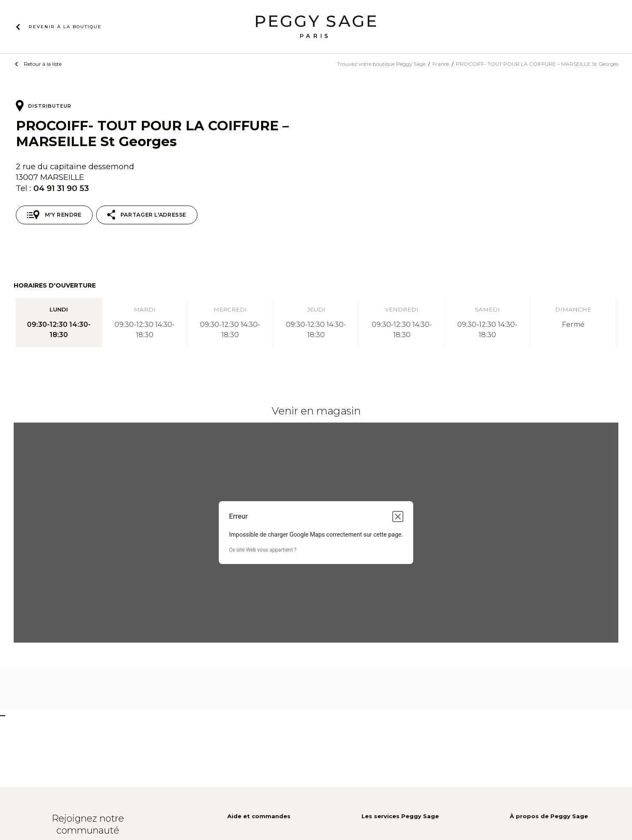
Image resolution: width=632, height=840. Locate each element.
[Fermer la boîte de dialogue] (398, 517)
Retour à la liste (43, 64)
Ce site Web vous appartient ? (263, 550)
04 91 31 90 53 (61, 188)
